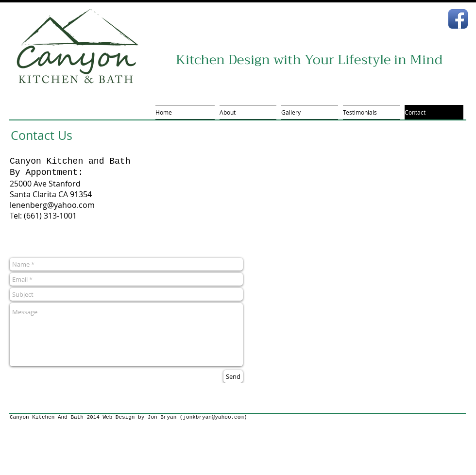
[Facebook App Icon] (458, 19)
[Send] (233, 376)
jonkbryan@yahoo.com (213, 417)
